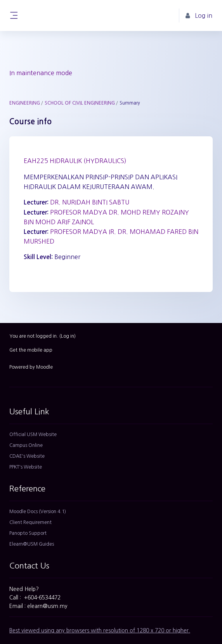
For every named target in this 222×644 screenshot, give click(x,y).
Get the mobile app (31, 350)
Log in (68, 336)
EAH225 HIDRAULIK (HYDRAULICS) (75, 161)
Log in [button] (199, 16)
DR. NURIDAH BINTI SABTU (90, 202)
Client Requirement (30, 522)
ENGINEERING (25, 103)
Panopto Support (28, 533)
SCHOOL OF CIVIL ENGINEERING (80, 103)
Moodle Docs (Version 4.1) (38, 512)
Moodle (44, 367)
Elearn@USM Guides (32, 544)
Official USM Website (33, 434)
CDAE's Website (27, 456)
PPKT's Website (26, 467)
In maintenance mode (41, 73)
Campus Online (26, 445)
